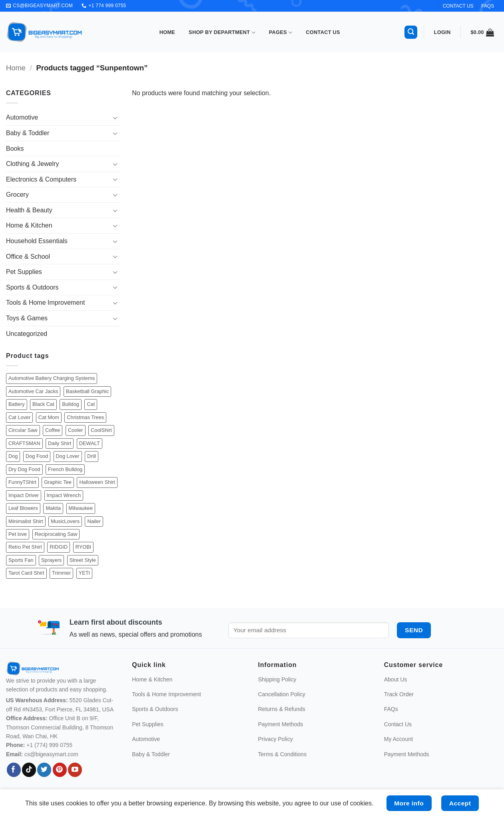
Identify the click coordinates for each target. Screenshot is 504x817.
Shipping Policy (277, 679)
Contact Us (323, 32)
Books (15, 149)
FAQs (488, 6)
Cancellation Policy (282, 694)
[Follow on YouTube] (75, 770)
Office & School (28, 257)
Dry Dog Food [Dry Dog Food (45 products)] (24, 469)
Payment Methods (281, 724)
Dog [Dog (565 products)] (13, 456)
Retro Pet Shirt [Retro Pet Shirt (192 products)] (25, 547)
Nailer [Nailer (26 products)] (94, 521)
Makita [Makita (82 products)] (53, 508)
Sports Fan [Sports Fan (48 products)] (21, 560)
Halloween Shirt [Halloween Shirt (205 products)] (97, 482)
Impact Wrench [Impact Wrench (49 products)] (64, 495)
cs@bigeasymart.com (51, 754)
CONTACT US (458, 6)
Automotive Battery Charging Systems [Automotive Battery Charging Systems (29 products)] (52, 378)
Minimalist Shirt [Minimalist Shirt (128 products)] (26, 521)
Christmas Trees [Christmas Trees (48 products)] (85, 417)
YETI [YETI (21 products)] (84, 573)
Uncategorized (27, 334)
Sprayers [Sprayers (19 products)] (51, 560)
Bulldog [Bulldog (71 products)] (71, 404)
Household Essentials (37, 241)
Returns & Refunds (282, 709)
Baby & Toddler (28, 133)
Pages (281, 33)
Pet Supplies (24, 272)
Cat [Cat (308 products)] (91, 404)
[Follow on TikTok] (29, 770)
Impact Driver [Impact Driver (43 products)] (24, 495)
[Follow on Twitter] (44, 770)
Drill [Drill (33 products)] (92, 456)
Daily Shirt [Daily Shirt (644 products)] (60, 443)
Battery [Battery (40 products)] (17, 404)
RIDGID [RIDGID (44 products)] (59, 547)
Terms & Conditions (282, 754)
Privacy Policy (276, 739)
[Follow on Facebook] (14, 770)
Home (167, 32)
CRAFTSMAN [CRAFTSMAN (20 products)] (24, 443)
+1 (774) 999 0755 (49, 745)
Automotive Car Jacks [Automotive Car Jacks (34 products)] (33, 391)
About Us (396, 679)
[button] (411, 32)
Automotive (22, 117)
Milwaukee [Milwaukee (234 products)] (81, 508)
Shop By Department (222, 33)
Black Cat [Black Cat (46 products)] (43, 404)
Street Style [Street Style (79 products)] (83, 560)
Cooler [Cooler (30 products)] (76, 430)
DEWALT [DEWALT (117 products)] (90, 443)
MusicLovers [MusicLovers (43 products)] (65, 521)
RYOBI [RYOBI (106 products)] (84, 547)
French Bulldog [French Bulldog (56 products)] (65, 469)
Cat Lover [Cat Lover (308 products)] (19, 417)
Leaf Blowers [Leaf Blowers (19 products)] (23, 508)
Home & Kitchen (29, 225)
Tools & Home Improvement (45, 303)
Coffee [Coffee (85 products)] (53, 430)
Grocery (17, 195)
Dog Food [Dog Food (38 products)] (37, 456)
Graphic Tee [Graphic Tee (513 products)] (58, 482)
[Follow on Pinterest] (60, 770)
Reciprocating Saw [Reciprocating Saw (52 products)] (56, 534)
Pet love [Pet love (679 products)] (18, 534)
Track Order (399, 694)
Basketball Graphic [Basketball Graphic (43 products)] (87, 391)
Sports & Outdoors (32, 287)
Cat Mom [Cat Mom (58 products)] (49, 417)
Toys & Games (27, 318)
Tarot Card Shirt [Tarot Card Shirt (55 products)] (26, 573)
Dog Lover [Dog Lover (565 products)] (68, 456)
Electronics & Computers (41, 179)
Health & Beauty (29, 210)
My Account (398, 739)
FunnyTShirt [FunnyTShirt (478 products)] (22, 482)
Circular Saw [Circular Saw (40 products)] (23, 430)
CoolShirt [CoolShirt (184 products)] (101, 430)
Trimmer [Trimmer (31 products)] (61, 573)
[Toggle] (115, 118)
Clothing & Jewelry (33, 164)
